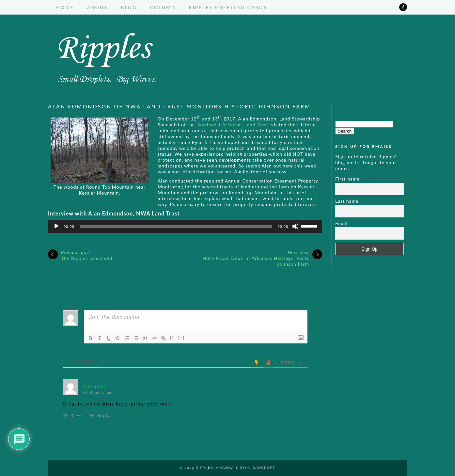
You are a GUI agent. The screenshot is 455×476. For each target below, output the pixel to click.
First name (347, 179)
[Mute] (295, 226)
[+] (181, 338)
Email (341, 223)
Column (163, 7)
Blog (129, 7)
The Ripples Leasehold (87, 255)
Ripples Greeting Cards (228, 7)
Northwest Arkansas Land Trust (233, 125)
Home (65, 7)
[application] (185, 226)
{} (172, 338)
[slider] (176, 226)
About (97, 7)
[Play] (56, 226)
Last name (347, 201)
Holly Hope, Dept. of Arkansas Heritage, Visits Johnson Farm (256, 258)
